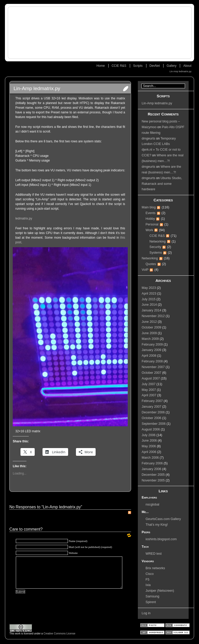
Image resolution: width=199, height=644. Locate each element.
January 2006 (152, 469)
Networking (158, 242)
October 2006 (152, 418)
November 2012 (153, 316)
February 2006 (152, 463)
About (187, 66)
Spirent (151, 602)
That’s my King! (157, 525)
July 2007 (149, 384)
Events (151, 213)
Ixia (148, 585)
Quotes (151, 264)
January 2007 (152, 407)
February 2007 (152, 401)
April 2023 (149, 294)
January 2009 (152, 350)
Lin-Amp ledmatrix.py (180, 71)
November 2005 (153, 480)
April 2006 (149, 452)
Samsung (152, 596)
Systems (156, 253)
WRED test (154, 554)
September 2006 (154, 424)
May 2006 (149, 446)
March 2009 (150, 339)
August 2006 (151, 429)
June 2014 (149, 305)
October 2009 (152, 327)
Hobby (150, 219)
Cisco (150, 574)
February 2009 (152, 345)
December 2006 (153, 412)
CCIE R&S (119, 66)
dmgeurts (148, 138)
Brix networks (155, 568)
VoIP (145, 270)
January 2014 (152, 310)
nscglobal (152, 504)
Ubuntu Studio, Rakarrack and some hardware (162, 184)
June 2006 (149, 441)
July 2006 (149, 435)
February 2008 (152, 361)
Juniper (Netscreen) (160, 591)
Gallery (172, 66)
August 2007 (151, 378)
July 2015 (149, 299)
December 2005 (153, 475)
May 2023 (149, 288)
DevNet (155, 66)
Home (101, 66)
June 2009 (149, 333)
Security (155, 247)
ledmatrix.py (24, 218)
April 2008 (149, 356)
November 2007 (153, 367)
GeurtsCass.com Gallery (163, 519)
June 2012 (149, 322)
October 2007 (152, 373)
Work (149, 230)
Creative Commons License (59, 634)
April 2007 (149, 395)
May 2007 (149, 390)
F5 (148, 580)
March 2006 (150, 458)
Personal (152, 224)
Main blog (149, 207)
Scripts (138, 66)
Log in (146, 613)
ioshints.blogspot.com (161, 539)
